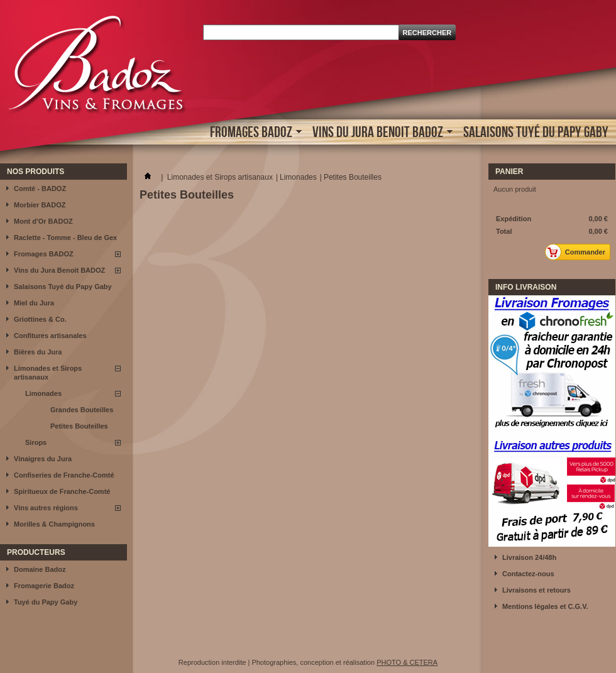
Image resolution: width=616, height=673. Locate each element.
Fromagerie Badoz (44, 586)
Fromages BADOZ (253, 133)
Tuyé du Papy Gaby (46, 602)
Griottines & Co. (40, 319)
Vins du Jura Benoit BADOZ (379, 133)
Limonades (43, 393)
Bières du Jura (38, 352)
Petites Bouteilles (79, 426)
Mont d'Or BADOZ (43, 221)
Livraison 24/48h (529, 557)
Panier (509, 172)
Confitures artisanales (50, 336)
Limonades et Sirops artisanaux (48, 373)
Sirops (36, 442)
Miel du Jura (34, 303)
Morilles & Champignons (54, 524)
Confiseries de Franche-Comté (64, 475)
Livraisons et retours (536, 590)
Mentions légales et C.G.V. (545, 606)
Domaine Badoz (40, 569)
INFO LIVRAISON (526, 287)
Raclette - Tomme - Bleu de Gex (65, 238)
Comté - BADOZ (40, 189)
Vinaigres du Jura (43, 459)
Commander (579, 252)
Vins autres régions (46, 508)
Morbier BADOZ (40, 205)
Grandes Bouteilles (82, 410)
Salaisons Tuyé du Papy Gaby (536, 132)
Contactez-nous (528, 574)
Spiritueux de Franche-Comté (62, 491)
